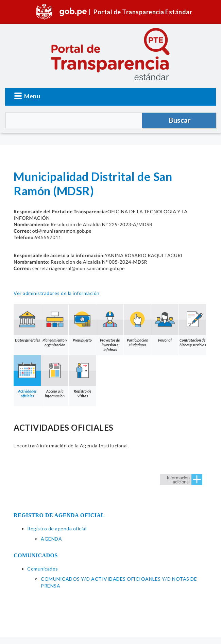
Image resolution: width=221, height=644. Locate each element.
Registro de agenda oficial (57, 529)
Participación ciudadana (137, 326)
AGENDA (51, 539)
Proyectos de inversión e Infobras (110, 328)
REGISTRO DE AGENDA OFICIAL (59, 515)
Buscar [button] (180, 120)
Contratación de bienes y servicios (192, 326)
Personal (165, 323)
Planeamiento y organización (55, 326)
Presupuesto (82, 323)
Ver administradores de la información (57, 293)
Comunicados (43, 569)
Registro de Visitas (82, 377)
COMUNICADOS (36, 555)
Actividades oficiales (27, 377)
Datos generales (27, 323)
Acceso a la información (55, 377)
